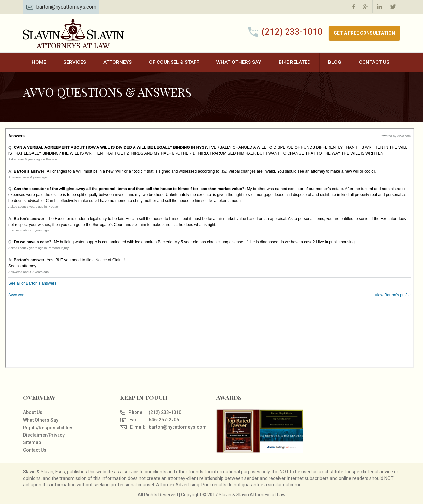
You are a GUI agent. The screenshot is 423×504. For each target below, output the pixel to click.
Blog (335, 62)
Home (39, 62)
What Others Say (239, 62)
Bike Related (295, 62)
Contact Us (374, 62)
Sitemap (32, 442)
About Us (33, 412)
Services (75, 62)
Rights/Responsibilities (48, 428)
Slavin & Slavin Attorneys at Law (74, 33)
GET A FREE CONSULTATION (364, 33)
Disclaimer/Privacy (44, 435)
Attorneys (117, 62)
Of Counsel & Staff (174, 62)
